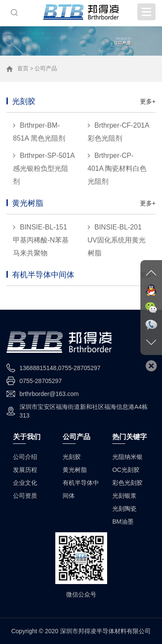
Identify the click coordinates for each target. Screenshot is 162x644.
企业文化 (25, 483)
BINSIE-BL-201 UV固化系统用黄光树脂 (117, 240)
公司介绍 (25, 457)
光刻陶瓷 (124, 509)
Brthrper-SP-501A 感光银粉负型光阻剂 (44, 168)
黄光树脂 (28, 203)
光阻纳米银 (127, 457)
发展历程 (25, 470)
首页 (23, 69)
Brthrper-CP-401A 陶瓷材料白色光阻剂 (117, 168)
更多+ (148, 101)
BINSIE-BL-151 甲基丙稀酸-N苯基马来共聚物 (41, 240)
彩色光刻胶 (127, 483)
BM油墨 (123, 521)
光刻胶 (24, 101)
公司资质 (25, 496)
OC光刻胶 (126, 470)
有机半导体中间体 (43, 275)
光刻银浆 (124, 496)
